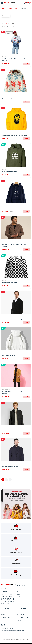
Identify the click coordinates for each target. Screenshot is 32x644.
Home (4, 8)
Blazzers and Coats (6, 242)
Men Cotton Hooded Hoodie (10, 172)
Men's (16, 8)
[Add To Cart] (26, 64)
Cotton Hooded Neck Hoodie (10, 283)
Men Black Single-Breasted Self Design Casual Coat (15, 319)
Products (10, 8)
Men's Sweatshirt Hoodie (9, 355)
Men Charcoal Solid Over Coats (10, 430)
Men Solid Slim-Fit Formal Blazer (11, 466)
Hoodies (4, 57)
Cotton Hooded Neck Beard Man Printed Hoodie (15, 135)
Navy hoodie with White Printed (11, 208)
